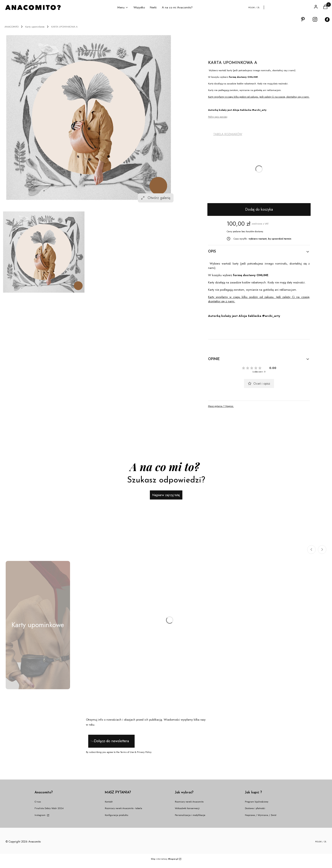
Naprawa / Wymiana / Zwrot (261, 815)
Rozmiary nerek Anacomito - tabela (123, 808)
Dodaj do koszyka (259, 209)
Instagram (40, 815)
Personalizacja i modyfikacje (190, 815)
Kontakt (109, 802)
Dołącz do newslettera (111, 741)
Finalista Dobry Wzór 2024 (49, 808)
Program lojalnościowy (257, 802)
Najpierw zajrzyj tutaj (166, 495)
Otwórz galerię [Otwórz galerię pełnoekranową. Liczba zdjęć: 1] (156, 198)
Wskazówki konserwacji (187, 808)
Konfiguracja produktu (117, 815)
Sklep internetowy (165, 859)
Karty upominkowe (35, 27)
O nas (38, 802)
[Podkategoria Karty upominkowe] (38, 625)
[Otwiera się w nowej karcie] (303, 20)
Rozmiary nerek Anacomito (189, 802)
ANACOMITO (12, 27)
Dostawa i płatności (255, 808)
